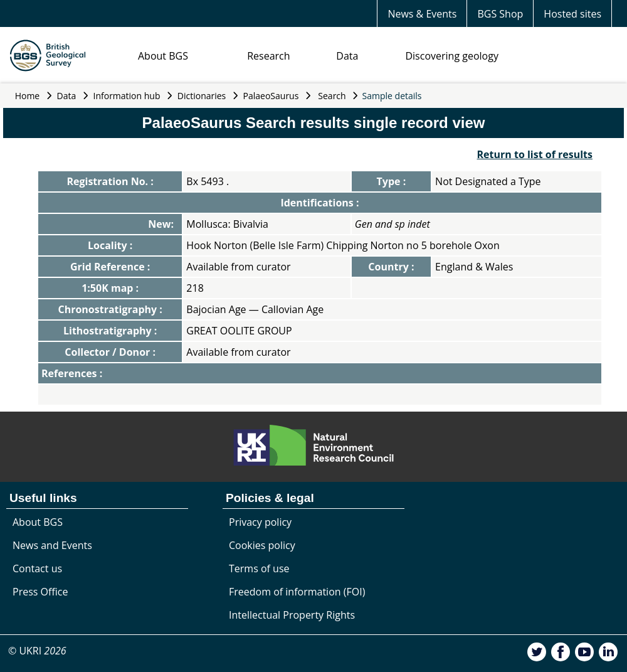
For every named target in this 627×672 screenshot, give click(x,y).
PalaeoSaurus (271, 96)
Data (347, 56)
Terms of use (259, 568)
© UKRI (37, 651)
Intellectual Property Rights (292, 615)
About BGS (163, 56)
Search (332, 96)
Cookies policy (262, 545)
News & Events (422, 14)
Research (268, 56)
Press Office (40, 592)
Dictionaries (202, 96)
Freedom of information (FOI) (297, 592)
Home (28, 96)
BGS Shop (500, 14)
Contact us (37, 568)
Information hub (127, 96)
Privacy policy (260, 522)
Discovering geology (451, 56)
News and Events (52, 545)
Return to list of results (535, 154)
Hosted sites (572, 14)
